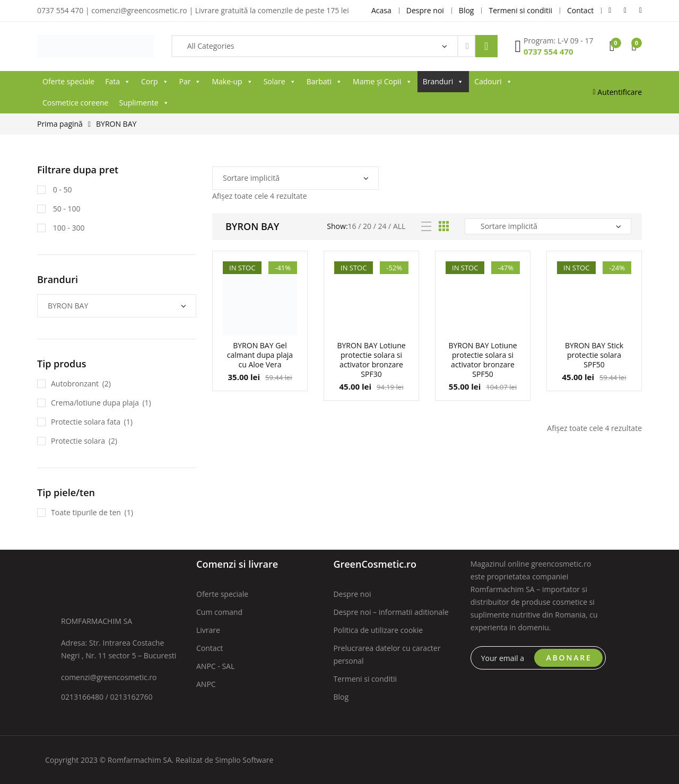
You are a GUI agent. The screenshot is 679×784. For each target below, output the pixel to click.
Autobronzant (75, 384)
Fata (118, 82)
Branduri (443, 82)
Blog (341, 697)
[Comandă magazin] (295, 178)
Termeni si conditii (365, 679)
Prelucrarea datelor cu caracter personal (387, 654)
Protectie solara (78, 441)
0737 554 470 (549, 51)
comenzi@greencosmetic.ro (109, 677)
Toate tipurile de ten (86, 512)
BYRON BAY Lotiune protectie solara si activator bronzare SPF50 (482, 360)
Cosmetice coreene (75, 103)
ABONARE (569, 658)
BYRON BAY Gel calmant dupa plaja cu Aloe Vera (260, 355)
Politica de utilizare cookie (378, 630)
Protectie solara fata (86, 422)
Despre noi (352, 594)
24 (382, 226)
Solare (280, 82)
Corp (155, 82)
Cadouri (493, 82)
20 (367, 226)
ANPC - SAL (215, 666)
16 (352, 226)
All (399, 226)
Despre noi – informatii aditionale (391, 612)
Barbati (324, 82)
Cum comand (219, 612)
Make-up (232, 82)
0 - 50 (61, 190)
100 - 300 (68, 228)
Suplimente (144, 103)
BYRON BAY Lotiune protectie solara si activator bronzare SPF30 (371, 360)
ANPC (206, 684)
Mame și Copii (382, 82)
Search (486, 46)
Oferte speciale (68, 81)
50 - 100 (66, 209)
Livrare (208, 630)
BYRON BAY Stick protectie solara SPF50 (594, 355)
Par (190, 82)
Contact (210, 648)
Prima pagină (60, 124)
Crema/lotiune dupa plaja (95, 403)
